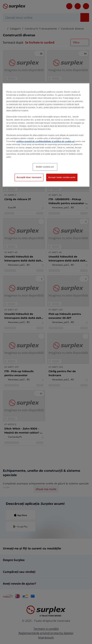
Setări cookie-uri (45, 167)
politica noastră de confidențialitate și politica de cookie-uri (45, 141)
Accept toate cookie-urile (62, 177)
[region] (46, 135)
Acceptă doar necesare (29, 177)
